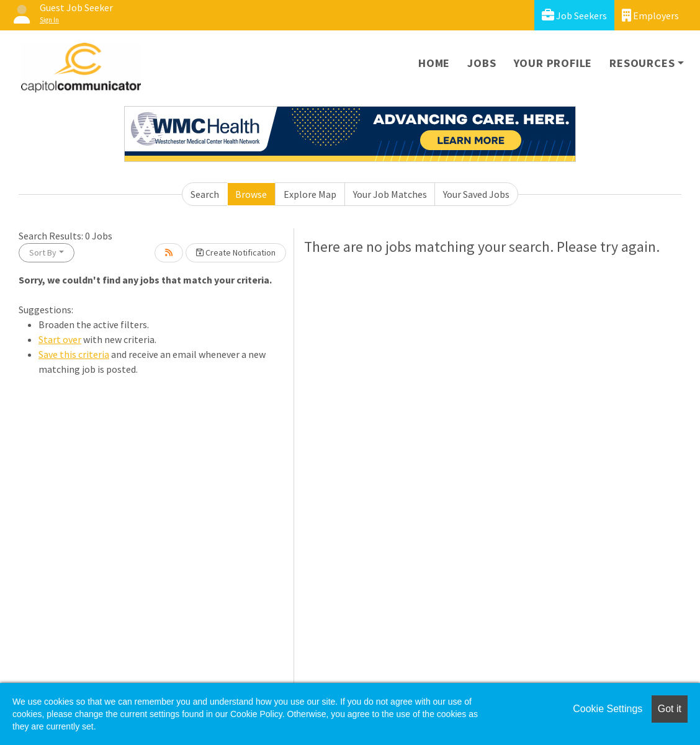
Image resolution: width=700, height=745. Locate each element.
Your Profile (553, 63)
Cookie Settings (608, 709)
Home (434, 63)
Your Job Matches (390, 194)
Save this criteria (74, 354)
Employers (650, 15)
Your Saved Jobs (476, 194)
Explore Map (310, 194)
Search (205, 194)
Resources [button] (642, 63)
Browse (251, 194)
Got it (670, 709)
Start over (60, 339)
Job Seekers (574, 15)
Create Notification (236, 252)
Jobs (482, 63)
